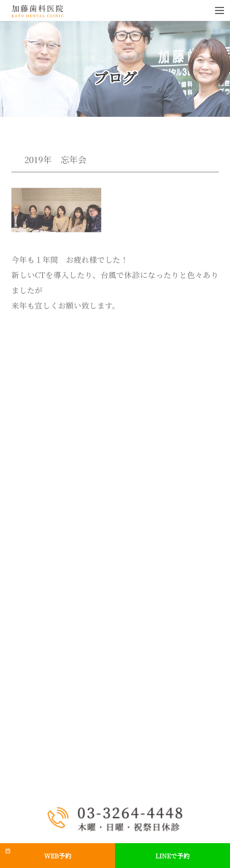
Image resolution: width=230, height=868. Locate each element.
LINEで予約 (172, 856)
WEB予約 (58, 856)
